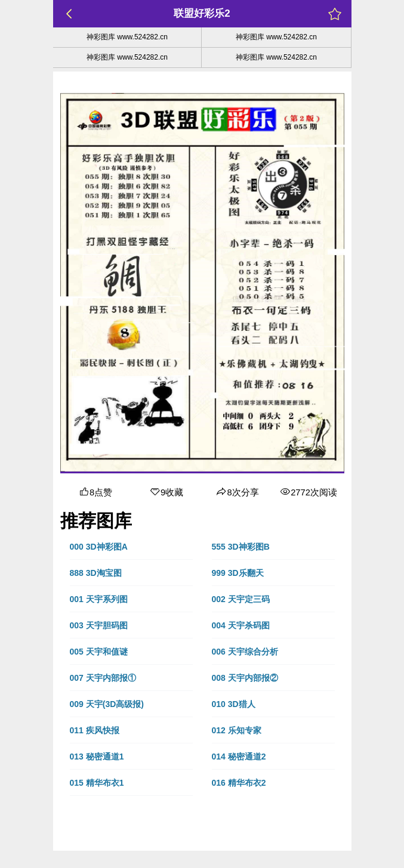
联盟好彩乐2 (202, 13)
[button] (131, 547)
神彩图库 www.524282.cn (127, 37)
